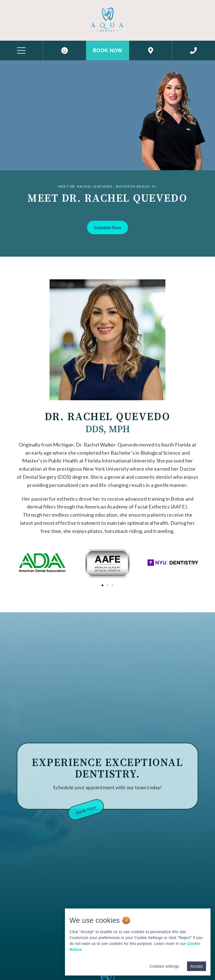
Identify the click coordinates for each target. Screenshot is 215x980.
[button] (107, 227)
